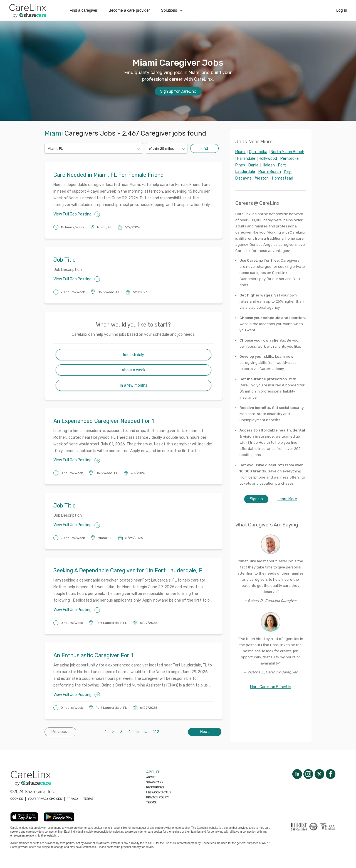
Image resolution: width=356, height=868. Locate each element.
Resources (155, 787)
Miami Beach (270, 172)
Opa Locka (258, 152)
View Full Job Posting (77, 214)
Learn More (287, 499)
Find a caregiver (83, 10)
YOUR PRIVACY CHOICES (45, 799)
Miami (240, 152)
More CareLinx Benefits (271, 687)
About (151, 777)
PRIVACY (73, 799)
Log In (342, 10)
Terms (151, 802)
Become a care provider (129, 10)
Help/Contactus (159, 792)
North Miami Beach (287, 152)
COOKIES (17, 799)
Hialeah (268, 165)
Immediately (133, 355)
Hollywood (268, 159)
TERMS (88, 799)
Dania (253, 165)
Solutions (172, 10)
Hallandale (246, 159)
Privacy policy (157, 797)
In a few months (133, 385)
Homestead (283, 178)
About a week (133, 370)
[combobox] (48, 149)
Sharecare (155, 782)
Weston (262, 178)
